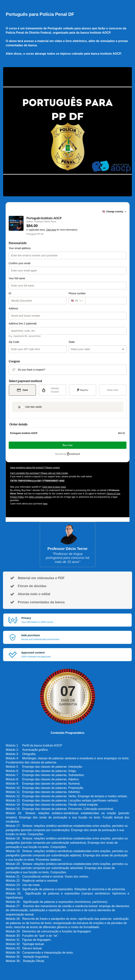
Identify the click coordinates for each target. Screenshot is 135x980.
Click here (51, 230)
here (45, 504)
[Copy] (37, 481)
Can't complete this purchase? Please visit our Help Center (39, 473)
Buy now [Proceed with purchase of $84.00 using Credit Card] (68, 445)
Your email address (20, 248)
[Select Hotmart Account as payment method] (52, 390)
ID (10, 293)
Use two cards (34, 407)
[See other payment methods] (113, 390)
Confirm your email (20, 263)
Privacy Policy (17, 497)
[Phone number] (106, 301)
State (72, 342)
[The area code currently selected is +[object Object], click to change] (77, 301)
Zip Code (14, 342)
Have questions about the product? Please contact (35, 468)
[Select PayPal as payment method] (83, 390)
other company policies (40, 497)
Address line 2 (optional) (23, 324)
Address (13, 308)
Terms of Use (113, 494)
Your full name (17, 278)
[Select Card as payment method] (22, 390)
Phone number (77, 293)
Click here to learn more (54, 487)
